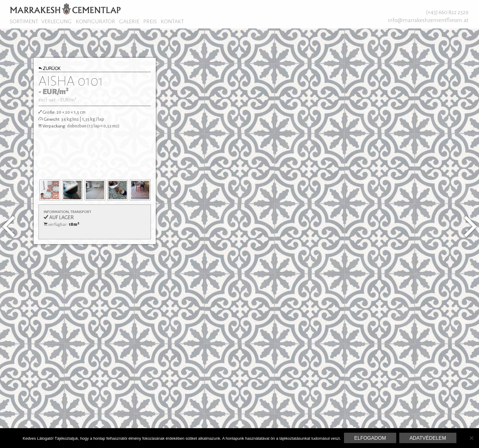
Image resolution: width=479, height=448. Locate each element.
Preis (150, 21)
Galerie (129, 21)
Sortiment (24, 21)
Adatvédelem (428, 438)
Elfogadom (370, 438)
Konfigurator (95, 21)
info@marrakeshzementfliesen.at (428, 20)
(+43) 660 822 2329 (447, 12)
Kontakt (172, 21)
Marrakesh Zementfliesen (65, 9)
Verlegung (57, 21)
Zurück (50, 69)
